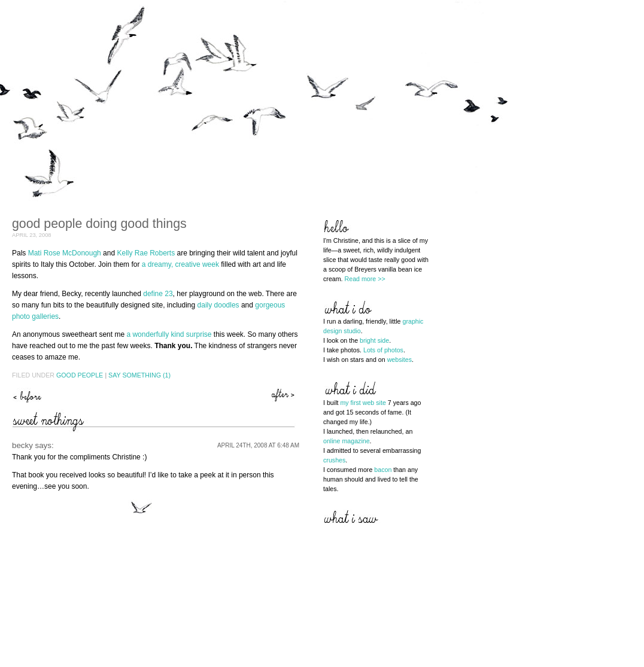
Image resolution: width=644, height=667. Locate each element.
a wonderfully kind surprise (169, 334)
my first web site (363, 403)
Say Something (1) (139, 375)
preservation (27, 395)
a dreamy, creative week (180, 264)
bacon (383, 470)
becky (22, 445)
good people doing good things (99, 224)
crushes (334, 460)
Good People (80, 375)
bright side (374, 340)
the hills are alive (284, 395)
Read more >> (365, 279)
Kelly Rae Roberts (146, 253)
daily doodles (218, 305)
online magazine (347, 441)
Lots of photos (383, 350)
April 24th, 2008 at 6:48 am (258, 445)
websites (400, 360)
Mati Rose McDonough (65, 253)
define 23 (158, 294)
